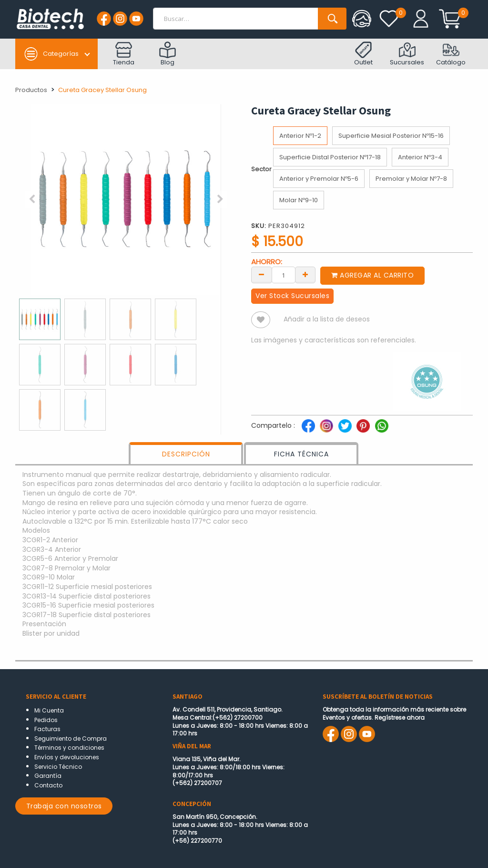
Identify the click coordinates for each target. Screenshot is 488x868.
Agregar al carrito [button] (372, 275)
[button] (32, 199)
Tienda (124, 54)
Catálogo (451, 54)
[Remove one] (262, 274)
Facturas (47, 729)
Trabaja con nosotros (64, 806)
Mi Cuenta (49, 710)
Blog (168, 54)
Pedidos (46, 720)
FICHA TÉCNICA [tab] (301, 454)
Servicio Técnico (58, 767)
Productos (31, 90)
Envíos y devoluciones (67, 757)
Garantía (48, 776)
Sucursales (407, 54)
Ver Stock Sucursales (292, 296)
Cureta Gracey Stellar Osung (102, 90)
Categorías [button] (51, 54)
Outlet (363, 54)
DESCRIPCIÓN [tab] (186, 454)
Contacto (48, 785)
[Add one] (305, 274)
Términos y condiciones (69, 748)
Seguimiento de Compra (71, 739)
